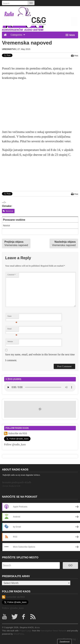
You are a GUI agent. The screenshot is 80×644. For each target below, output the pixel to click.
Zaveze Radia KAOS (11, 486)
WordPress (19, 634)
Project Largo (25, 631)
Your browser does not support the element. (40, 387)
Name (12, 317)
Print (74, 56)
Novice (8, 211)
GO (31, 3)
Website (10, 342)
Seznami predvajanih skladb (16, 482)
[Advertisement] (40, 107)
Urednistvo (9, 49)
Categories (18, 35)
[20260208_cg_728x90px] (40, 21)
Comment (11, 275)
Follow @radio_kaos (15, 444)
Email (12, 330)
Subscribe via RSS (15, 433)
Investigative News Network (53, 631)
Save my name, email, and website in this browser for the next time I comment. (40, 357)
